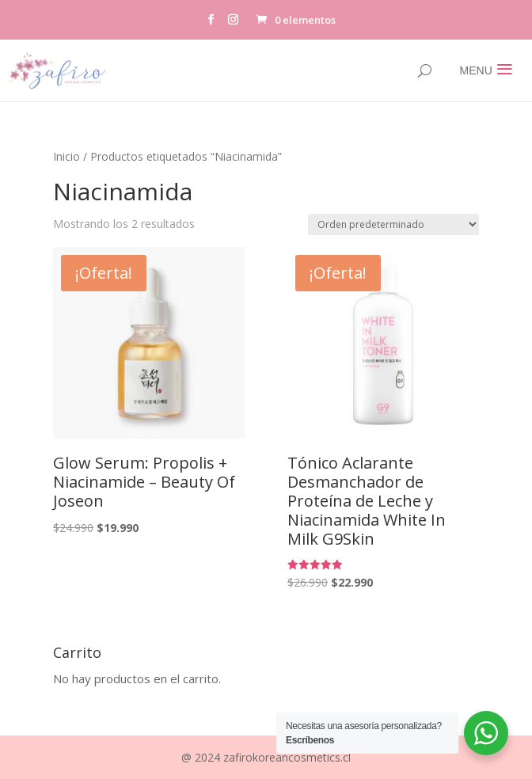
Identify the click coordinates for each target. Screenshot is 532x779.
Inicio (66, 156)
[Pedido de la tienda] (393, 224)
